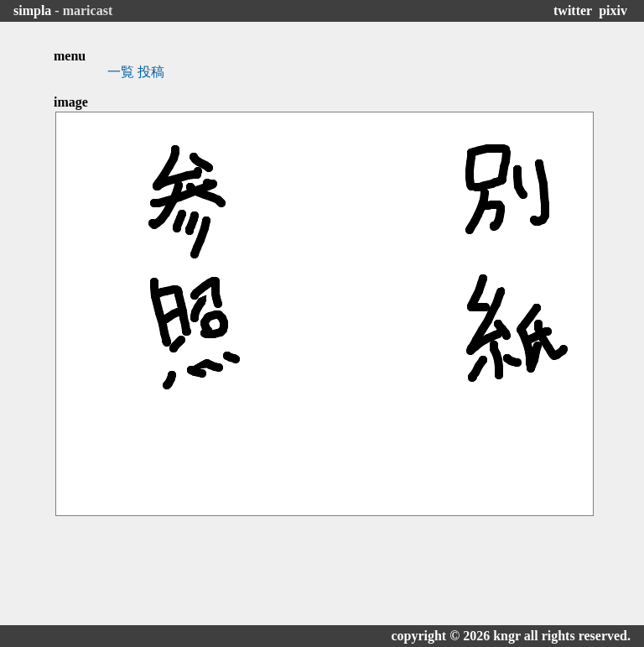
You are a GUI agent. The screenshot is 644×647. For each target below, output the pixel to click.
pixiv (613, 10)
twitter (573, 10)
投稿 (151, 72)
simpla (32, 10)
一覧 (121, 72)
